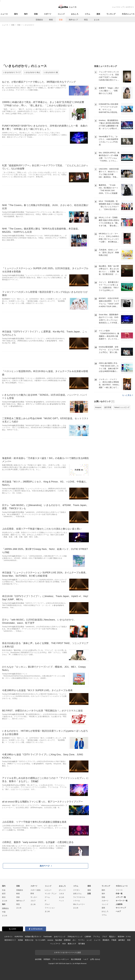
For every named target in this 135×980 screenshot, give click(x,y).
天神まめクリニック (75, 937)
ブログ (105, 937)
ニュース (4, 14)
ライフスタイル (79, 897)
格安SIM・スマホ (124, 937)
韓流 (86, 20)
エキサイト (130, 7)
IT (46, 901)
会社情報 (38, 959)
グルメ (47, 904)
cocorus (50, 940)
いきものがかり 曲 (51, 72)
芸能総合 (39, 20)
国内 (16, 14)
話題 (89, 894)
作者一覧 (119, 894)
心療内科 (88, 937)
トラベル (77, 901)
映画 (51, 20)
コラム (87, 14)
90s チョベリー (79, 904)
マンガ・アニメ (51, 894)
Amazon (98, 407)
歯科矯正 (122, 940)
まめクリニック (60, 937)
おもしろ (75, 14)
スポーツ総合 (36, 890)
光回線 (20, 940)
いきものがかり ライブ (12, 72)
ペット (61, 901)
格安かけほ (29, 940)
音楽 (61, 20)
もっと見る (128, 395)
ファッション (50, 908)
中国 (4, 912)
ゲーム (47, 897)
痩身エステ (72, 944)
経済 (4, 894)
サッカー (34, 897)
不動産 (114, 940)
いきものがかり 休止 (32, 72)
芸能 (36, 14)
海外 (26, 14)
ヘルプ (118, 911)
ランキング (111, 14)
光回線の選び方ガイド (33, 937)
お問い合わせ (95, 959)
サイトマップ (121, 908)
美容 (129, 940)
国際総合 (5, 908)
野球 (32, 894)
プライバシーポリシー (61, 959)
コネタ (61, 894)
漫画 (98, 14)
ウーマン (81, 940)
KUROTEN (19, 937)
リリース (119, 890)
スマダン (77, 890)
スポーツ (48, 14)
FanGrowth (48, 937)
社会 (4, 890)
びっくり (62, 890)
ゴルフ (33, 901)
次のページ (46, 866)
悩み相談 (59, 940)
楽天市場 (108, 407)
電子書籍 (82, 944)
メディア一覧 (121, 897)
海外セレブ (73, 20)
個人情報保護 (76, 959)
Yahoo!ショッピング (122, 407)
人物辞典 (119, 904)
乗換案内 (106, 940)
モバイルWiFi (40, 940)
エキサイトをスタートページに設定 (67, 952)
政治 (4, 897)
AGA (64, 944)
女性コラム (77, 894)
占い (74, 940)
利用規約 (47, 959)
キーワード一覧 (122, 901)
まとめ (97, 20)
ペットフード (55, 944)
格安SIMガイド (10, 940)
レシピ (89, 940)
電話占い (112, 937)
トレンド (61, 14)
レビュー (48, 890)
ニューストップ (118, 7)
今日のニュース (128, 14)
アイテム (97, 937)
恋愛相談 (67, 940)
